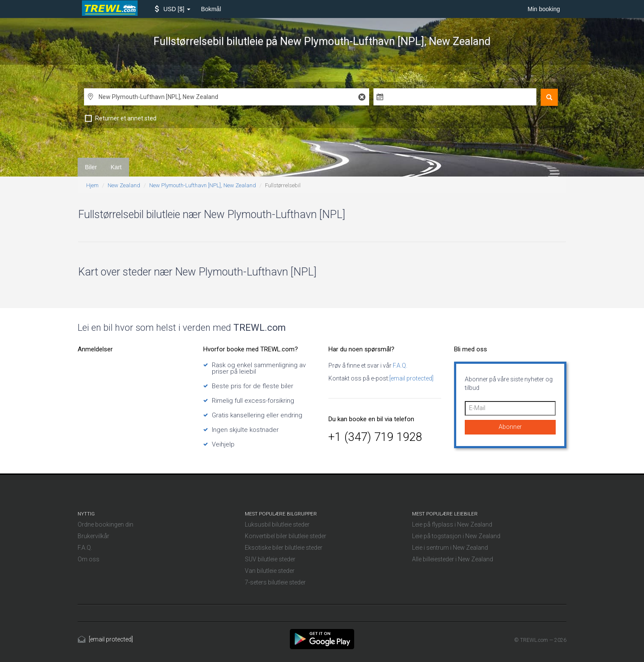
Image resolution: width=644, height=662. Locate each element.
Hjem (92, 185)
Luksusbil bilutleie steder (277, 524)
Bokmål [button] (211, 9)
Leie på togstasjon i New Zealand (456, 536)
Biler (91, 167)
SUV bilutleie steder (270, 559)
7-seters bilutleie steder (275, 582)
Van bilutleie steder (270, 571)
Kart (116, 167)
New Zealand (124, 185)
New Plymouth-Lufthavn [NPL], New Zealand (203, 185)
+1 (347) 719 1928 (375, 437)
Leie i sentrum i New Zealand (450, 548)
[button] (173, 9)
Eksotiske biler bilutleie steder (284, 548)
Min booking (544, 9)
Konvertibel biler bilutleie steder (286, 536)
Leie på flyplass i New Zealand (452, 524)
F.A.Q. (399, 365)
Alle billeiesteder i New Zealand (453, 559)
